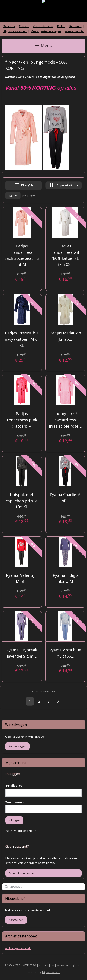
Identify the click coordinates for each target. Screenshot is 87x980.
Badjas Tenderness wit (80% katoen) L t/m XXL (65, 255)
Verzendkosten (43, 26)
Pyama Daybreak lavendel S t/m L (22, 653)
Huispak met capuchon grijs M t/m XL (22, 501)
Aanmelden (16, 920)
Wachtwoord (15, 802)
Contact (24, 26)
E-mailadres (14, 785)
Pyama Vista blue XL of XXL (65, 653)
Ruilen (61, 26)
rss (53, 965)
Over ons (9, 26)
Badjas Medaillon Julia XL (65, 336)
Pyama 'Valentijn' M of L (22, 578)
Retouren (76, 26)
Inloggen (14, 820)
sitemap (43, 965)
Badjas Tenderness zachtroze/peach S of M (22, 255)
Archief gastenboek (18, 948)
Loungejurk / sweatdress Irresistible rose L (65, 420)
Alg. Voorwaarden (15, 31)
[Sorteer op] (64, 185)
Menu (44, 46)
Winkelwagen (17, 746)
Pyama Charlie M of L (65, 498)
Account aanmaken (21, 873)
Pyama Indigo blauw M (65, 578)
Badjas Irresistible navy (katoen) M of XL (22, 339)
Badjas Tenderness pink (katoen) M (22, 420)
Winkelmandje (74, 31)
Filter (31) (24, 185)
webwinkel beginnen (69, 965)
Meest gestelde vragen (46, 31)
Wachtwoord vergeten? (21, 831)
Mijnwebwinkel (51, 972)
